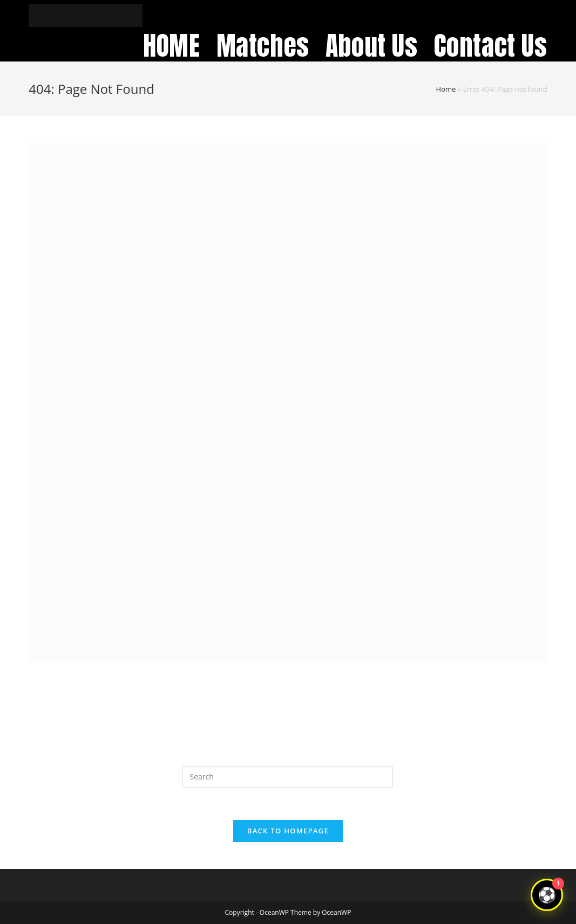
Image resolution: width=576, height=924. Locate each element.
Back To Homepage (288, 831)
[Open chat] (547, 895)
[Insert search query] (288, 777)
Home (446, 89)
